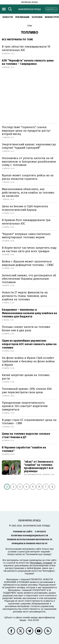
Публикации (22, 17)
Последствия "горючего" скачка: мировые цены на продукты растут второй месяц (26, 131)
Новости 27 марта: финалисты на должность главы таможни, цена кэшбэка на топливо (25, 296)
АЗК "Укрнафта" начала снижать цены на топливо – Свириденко (28, 62)
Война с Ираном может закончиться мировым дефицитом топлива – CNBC (28, 263)
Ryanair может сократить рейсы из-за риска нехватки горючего (28, 177)
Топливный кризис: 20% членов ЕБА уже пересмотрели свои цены (27, 391)
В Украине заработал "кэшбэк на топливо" (24, 449)
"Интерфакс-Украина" (41, 563)
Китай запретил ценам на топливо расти (26, 377)
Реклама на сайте (23, 532)
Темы (29, 26)
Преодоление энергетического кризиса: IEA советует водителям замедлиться (25, 406)
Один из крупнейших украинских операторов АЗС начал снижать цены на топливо (29, 344)
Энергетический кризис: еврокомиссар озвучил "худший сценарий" (29, 146)
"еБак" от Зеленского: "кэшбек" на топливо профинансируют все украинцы (39, 466)
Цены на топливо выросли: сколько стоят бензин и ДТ (26, 435)
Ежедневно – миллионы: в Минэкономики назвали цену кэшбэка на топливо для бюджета (29, 313)
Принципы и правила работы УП (29, 543)
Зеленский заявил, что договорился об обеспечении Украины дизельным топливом (29, 279)
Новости (8, 17)
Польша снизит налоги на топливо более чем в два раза (26, 329)
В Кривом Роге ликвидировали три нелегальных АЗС (26, 222)
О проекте (40, 532)
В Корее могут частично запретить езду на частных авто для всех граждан (29, 249)
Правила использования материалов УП (30, 539)
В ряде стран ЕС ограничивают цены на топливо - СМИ (29, 422)
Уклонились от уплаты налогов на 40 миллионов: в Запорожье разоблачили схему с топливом (29, 162)
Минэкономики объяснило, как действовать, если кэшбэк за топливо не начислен (28, 193)
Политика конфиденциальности (29, 536)
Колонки (37, 17)
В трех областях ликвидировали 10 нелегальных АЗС (26, 48)
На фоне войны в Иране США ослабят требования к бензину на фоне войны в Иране (28, 361)
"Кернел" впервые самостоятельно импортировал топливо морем (26, 236)
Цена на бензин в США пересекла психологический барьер (25, 208)
